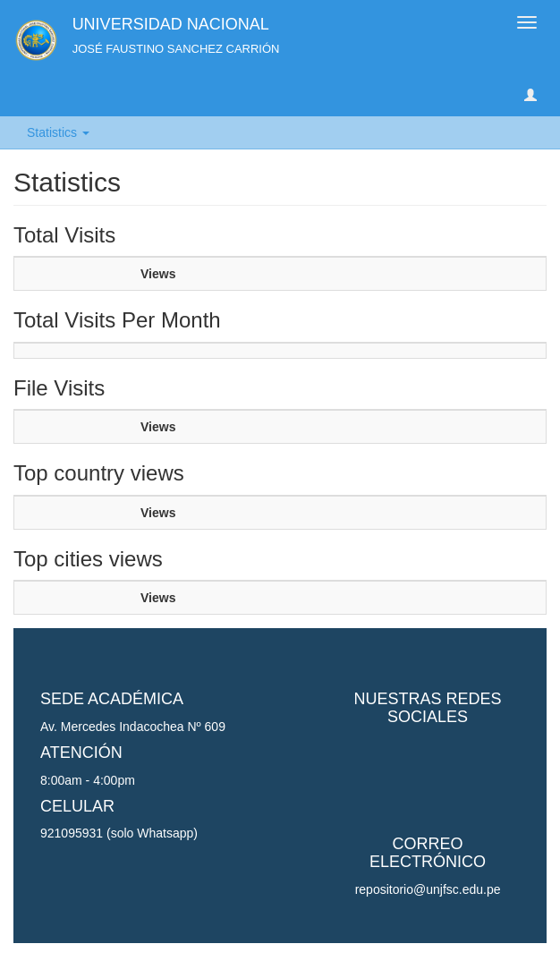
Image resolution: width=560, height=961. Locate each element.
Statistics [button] (58, 132)
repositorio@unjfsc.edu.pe (428, 889)
